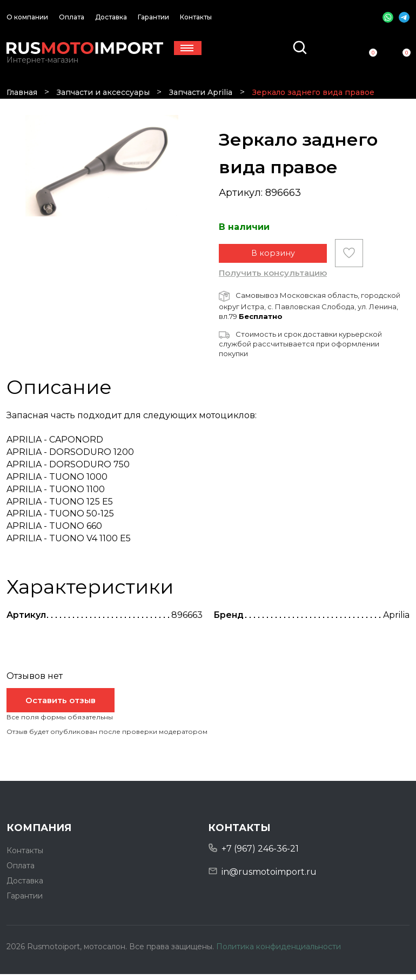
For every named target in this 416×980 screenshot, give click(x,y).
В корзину (273, 259)
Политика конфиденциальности (279, 952)
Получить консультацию (273, 279)
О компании (27, 17)
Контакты (196, 17)
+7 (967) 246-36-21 (260, 855)
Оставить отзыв (61, 706)
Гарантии (153, 17)
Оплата (72, 17)
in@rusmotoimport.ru (269, 878)
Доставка (111, 17)
